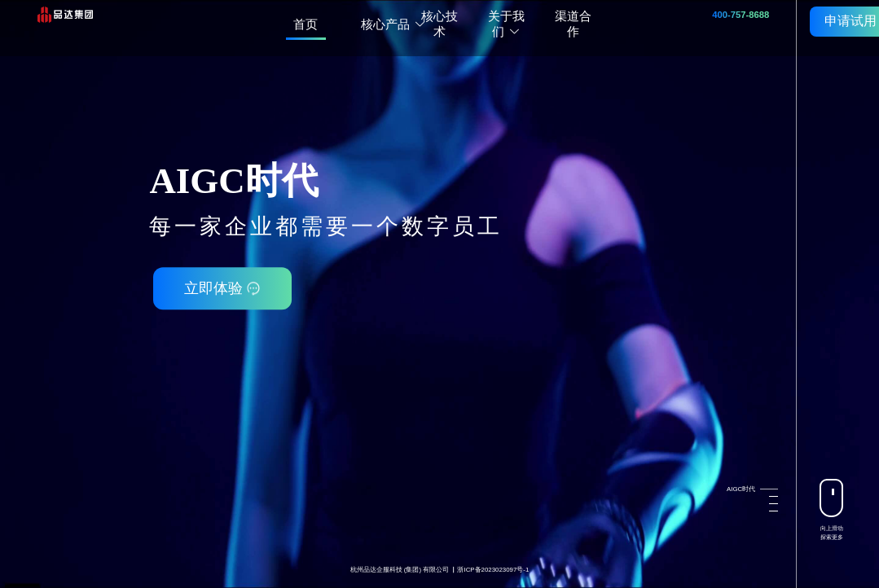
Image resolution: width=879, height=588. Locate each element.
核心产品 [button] (393, 24)
